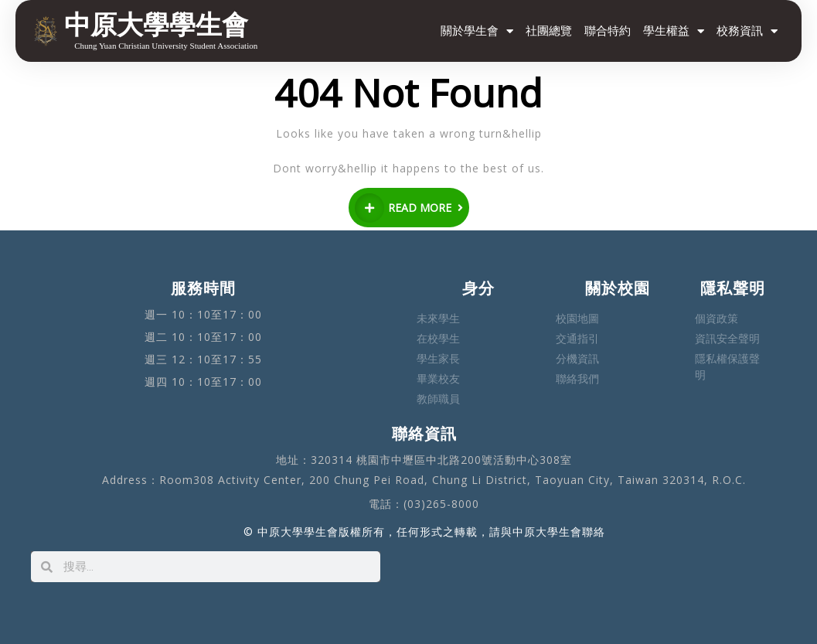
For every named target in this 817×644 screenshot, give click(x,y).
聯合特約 (608, 31)
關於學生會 (477, 31)
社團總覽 (549, 31)
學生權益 (674, 31)
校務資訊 (747, 31)
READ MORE (409, 208)
